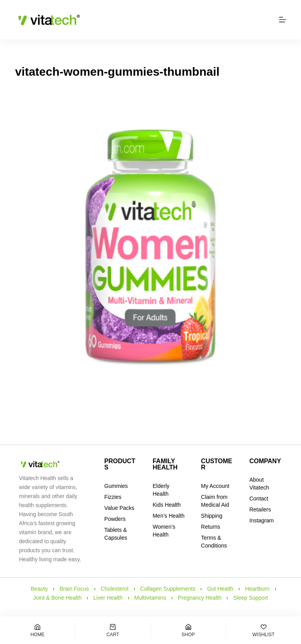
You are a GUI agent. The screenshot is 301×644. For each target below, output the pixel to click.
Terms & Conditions (214, 542)
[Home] (37, 630)
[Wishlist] (264, 630)
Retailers (260, 509)
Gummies (116, 486)
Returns (211, 527)
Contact (259, 498)
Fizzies (113, 497)
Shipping (212, 516)
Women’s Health (164, 531)
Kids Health (167, 505)
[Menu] (283, 20)
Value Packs (119, 508)
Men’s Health (168, 516)
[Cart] (113, 630)
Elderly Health (161, 490)
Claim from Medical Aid (215, 501)
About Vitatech (259, 484)
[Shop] (188, 630)
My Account (215, 486)
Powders (115, 519)
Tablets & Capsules (116, 534)
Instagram (261, 520)
